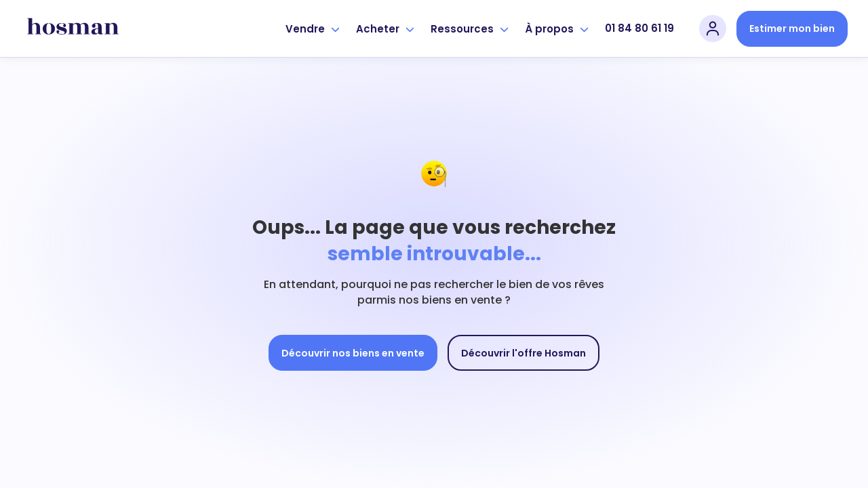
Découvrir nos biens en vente (353, 353)
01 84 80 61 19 (639, 28)
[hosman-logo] (73, 28)
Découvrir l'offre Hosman (524, 353)
